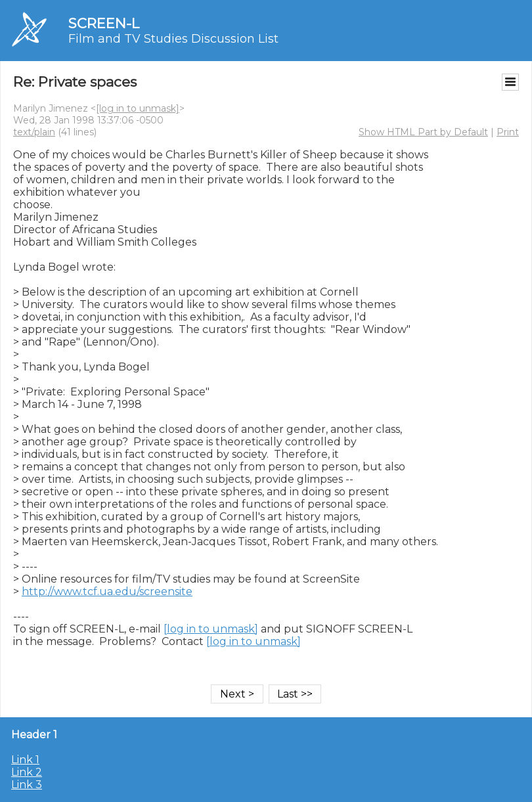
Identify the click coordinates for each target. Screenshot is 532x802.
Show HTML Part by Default (423, 132)
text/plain (34, 132)
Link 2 (27, 772)
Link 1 (25, 760)
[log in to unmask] (138, 108)
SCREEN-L (104, 23)
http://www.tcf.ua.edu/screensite (107, 591)
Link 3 (27, 785)
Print (508, 132)
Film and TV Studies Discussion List (173, 39)
